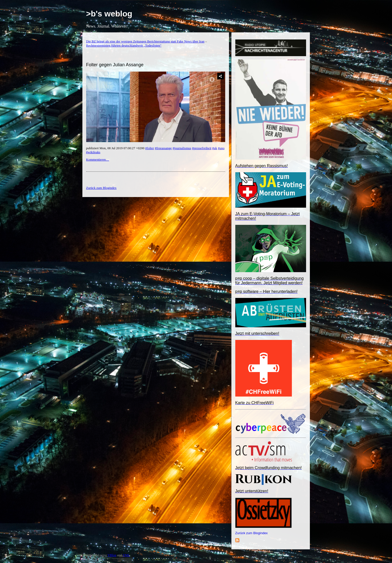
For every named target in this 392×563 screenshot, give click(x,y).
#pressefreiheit (202, 148)
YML (126, 555)
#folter (150, 148)
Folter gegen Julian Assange (115, 65)
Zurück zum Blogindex (252, 533)
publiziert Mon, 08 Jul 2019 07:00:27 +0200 (116, 148)
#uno (221, 148)
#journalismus (182, 148)
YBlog (112, 555)
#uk (215, 148)
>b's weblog (109, 14)
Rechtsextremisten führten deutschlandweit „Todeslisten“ (124, 45)
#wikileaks (93, 152)
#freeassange (163, 148)
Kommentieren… (98, 159)
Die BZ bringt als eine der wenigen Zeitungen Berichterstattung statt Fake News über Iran (145, 41)
